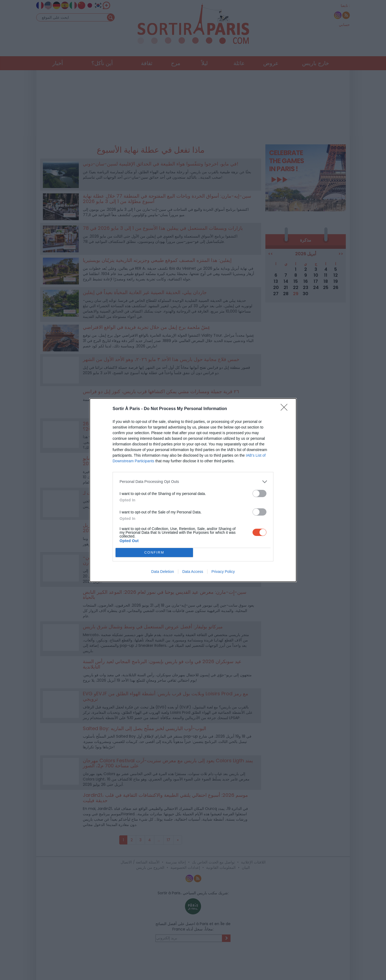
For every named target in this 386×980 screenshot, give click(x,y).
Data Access (193, 572)
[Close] (286, 409)
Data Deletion (163, 572)
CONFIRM (154, 552)
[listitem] (193, 482)
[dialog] (193, 490)
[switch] (259, 493)
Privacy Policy (223, 572)
